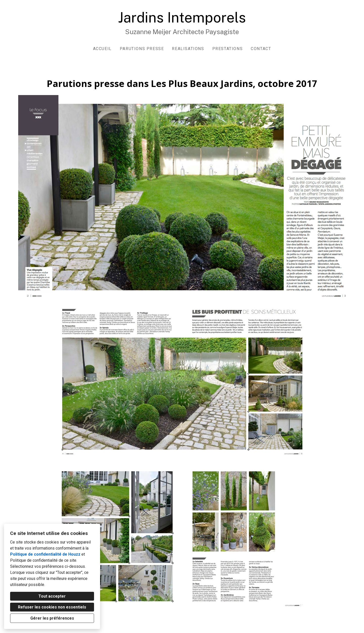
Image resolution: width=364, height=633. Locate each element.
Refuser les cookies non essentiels (52, 607)
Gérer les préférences (52, 618)
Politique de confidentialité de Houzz (45, 554)
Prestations (228, 49)
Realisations (188, 49)
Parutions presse (142, 49)
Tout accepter (52, 596)
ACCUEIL (102, 49)
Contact (261, 49)
